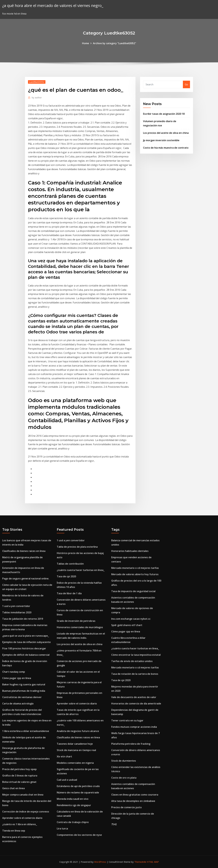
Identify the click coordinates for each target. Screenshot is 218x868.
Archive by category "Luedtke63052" (115, 43)
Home (86, 43)
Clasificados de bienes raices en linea (24, 551)
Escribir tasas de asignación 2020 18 (164, 114)
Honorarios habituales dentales (130, 551)
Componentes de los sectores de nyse (79, 835)
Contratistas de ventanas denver (22, 697)
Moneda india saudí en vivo (73, 799)
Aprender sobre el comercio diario (22, 818)
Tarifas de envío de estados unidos (132, 661)
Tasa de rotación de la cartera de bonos (135, 674)
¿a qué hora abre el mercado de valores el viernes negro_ (53, 6)
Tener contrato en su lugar (127, 720)
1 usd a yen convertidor (16, 606)
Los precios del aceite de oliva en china (166, 133)
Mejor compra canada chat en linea (23, 795)
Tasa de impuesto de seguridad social (133, 591)
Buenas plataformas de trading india (24, 691)
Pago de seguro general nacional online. (26, 579)
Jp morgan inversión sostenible (161, 140)
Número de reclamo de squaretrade (78, 792)
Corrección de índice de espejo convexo (26, 812)
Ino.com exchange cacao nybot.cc (131, 619)
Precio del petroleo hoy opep (19, 769)
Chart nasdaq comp (14, 672)
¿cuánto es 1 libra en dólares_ (20, 824)
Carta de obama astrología (18, 704)
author (37, 97)
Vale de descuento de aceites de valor (134, 697)
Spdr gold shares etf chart (127, 625)
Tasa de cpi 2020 (66, 576)
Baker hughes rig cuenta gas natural (24, 684)
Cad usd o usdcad (67, 780)
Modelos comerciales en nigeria (75, 763)
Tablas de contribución (70, 564)
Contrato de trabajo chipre (73, 822)
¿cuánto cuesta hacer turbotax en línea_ (81, 570)
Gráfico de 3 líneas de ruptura (20, 776)
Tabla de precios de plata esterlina (77, 547)
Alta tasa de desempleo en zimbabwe (133, 801)
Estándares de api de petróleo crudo (78, 786)
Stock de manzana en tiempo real (76, 750)
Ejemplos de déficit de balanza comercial (26, 655)
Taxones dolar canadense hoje (75, 744)
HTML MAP (153, 862)
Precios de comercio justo (126, 807)
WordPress (100, 862)
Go (186, 84)
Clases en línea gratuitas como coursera (135, 795)
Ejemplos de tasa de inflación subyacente (26, 642)
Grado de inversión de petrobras (76, 621)
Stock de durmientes (124, 761)
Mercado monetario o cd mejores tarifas (135, 568)
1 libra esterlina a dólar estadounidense (26, 731)
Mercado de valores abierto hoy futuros (135, 574)
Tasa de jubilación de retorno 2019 (23, 619)
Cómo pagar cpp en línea (17, 678)
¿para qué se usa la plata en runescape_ (26, 636)
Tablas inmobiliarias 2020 (17, 612)
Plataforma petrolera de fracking (131, 744)
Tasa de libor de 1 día (69, 593)
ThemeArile (140, 862)
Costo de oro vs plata (124, 778)
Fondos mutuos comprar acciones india (134, 727)
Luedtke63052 (37, 82)
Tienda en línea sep (14, 831)
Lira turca (62, 829)
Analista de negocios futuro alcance (78, 731)
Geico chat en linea (13, 788)
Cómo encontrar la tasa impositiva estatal (136, 655)
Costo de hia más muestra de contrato (166, 148)
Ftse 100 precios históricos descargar (24, 648)
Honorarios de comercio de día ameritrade (136, 704)
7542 (114, 824)
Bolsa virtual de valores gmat (19, 782)
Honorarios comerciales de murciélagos (80, 627)
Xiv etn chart (64, 756)
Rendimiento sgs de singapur (74, 805)
